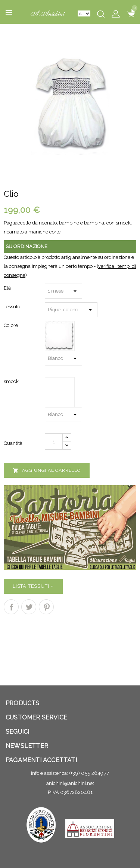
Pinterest (46, 607)
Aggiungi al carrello (47, 471)
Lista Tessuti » (33, 586)
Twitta (29, 607)
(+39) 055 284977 (89, 773)
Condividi (11, 607)
